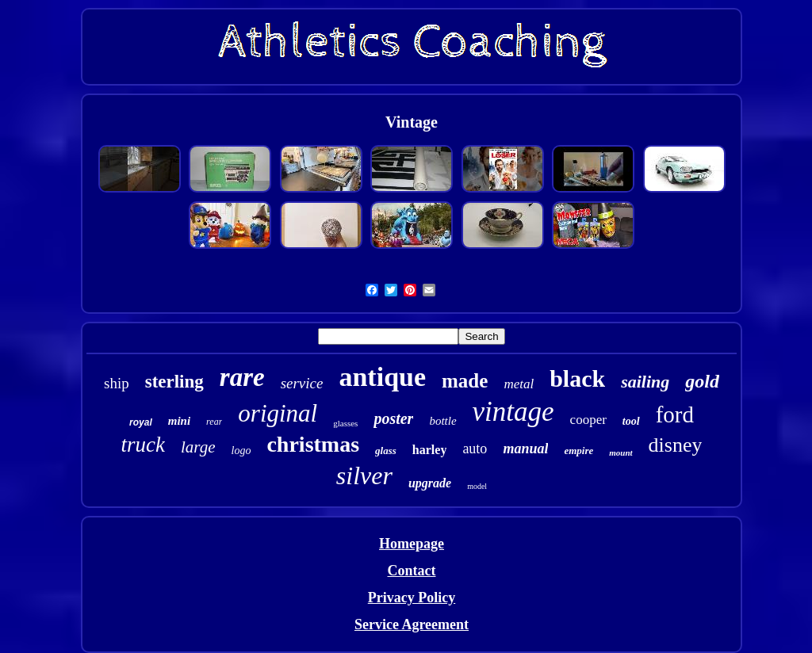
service (302, 383)
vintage (513, 412)
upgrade (430, 483)
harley (430, 450)
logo (241, 451)
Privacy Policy (412, 598)
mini (179, 421)
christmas (313, 444)
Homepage (412, 544)
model (477, 486)
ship (117, 383)
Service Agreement (412, 624)
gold (702, 381)
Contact (411, 571)
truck (143, 445)
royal (141, 422)
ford (675, 414)
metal (519, 384)
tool (631, 421)
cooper (588, 420)
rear (214, 422)
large (198, 447)
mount (620, 453)
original (278, 413)
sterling (174, 382)
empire (578, 451)
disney (676, 445)
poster (393, 418)
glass (386, 451)
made (465, 381)
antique (382, 377)
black (577, 378)
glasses (345, 423)
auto (475, 449)
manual (525, 449)
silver (364, 475)
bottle (442, 421)
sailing (645, 382)
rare (242, 377)
